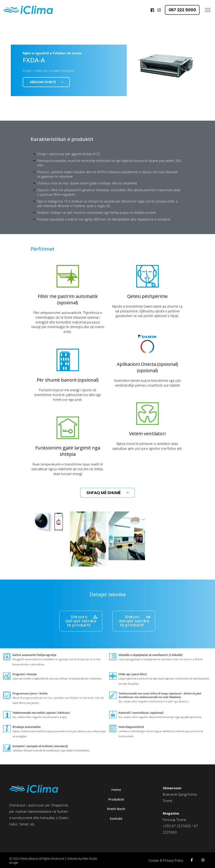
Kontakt (116, 818)
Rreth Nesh (116, 809)
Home (116, 790)
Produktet (116, 799)
